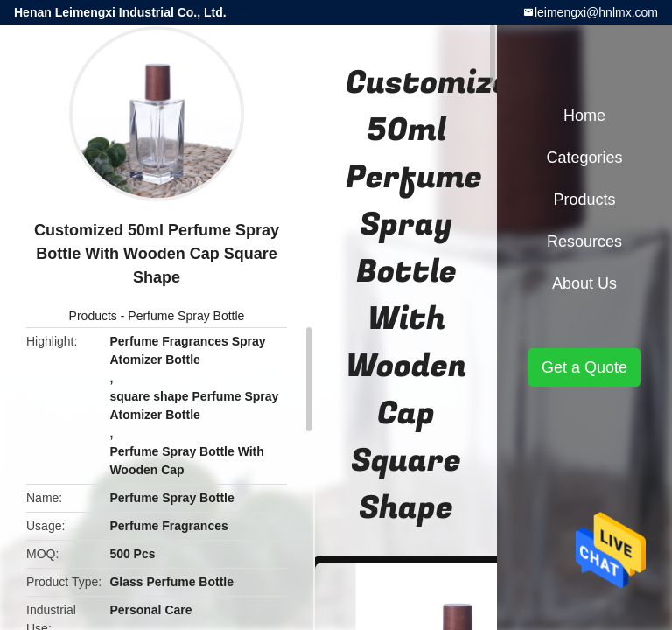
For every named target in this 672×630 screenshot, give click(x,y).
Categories (584, 157)
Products (93, 316)
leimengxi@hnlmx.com (596, 12)
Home (584, 115)
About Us (584, 283)
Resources (584, 241)
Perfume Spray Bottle (186, 316)
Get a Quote (584, 367)
